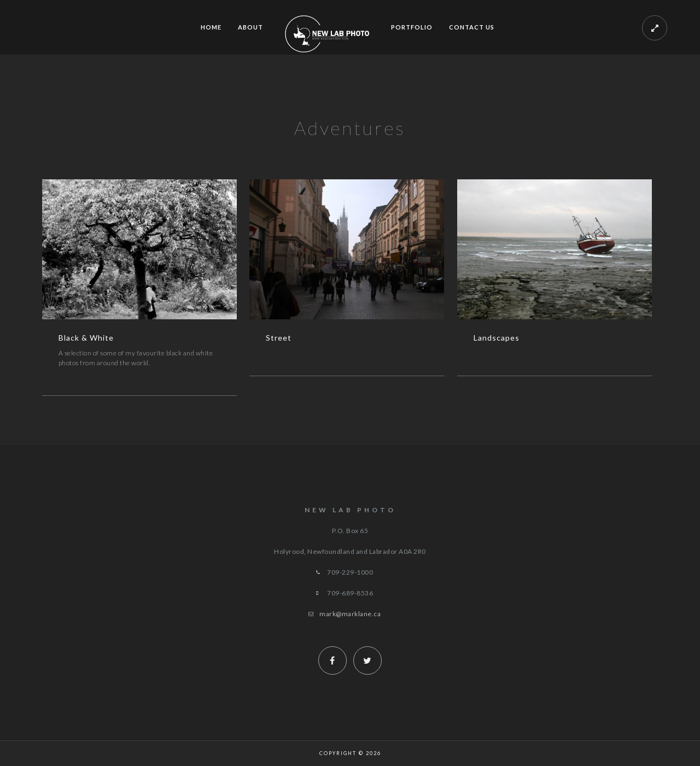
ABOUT (250, 27)
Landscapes (497, 338)
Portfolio (412, 27)
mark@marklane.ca (350, 614)
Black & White (86, 338)
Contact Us (472, 27)
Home (211, 27)
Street (279, 338)
